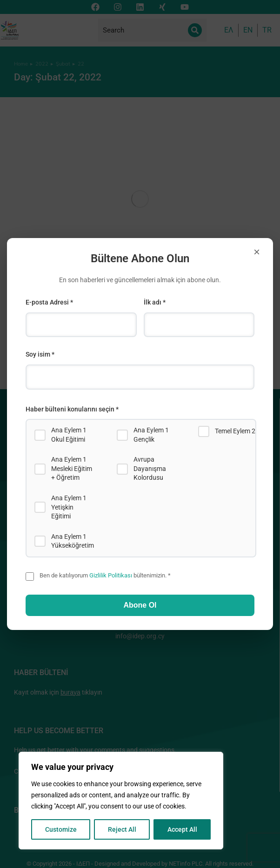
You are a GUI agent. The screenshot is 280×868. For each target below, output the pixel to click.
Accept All (182, 829)
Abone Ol (140, 605)
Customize (61, 829)
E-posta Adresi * (49, 302)
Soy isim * (40, 354)
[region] (121, 801)
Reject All (122, 829)
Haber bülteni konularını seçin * (72, 409)
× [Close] (257, 252)
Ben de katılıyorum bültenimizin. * (105, 575)
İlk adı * (155, 302)
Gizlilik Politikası (111, 575)
